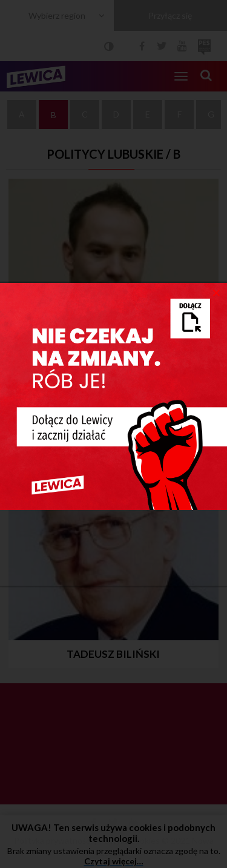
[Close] (216, 292)
